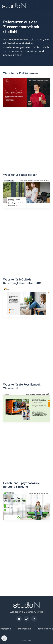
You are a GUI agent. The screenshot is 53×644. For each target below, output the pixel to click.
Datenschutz (24, 629)
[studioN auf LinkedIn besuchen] (34, 619)
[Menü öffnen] (48, 5)
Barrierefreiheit (45, 629)
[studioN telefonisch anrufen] (26, 619)
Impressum (6, 629)
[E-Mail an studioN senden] (19, 619)
